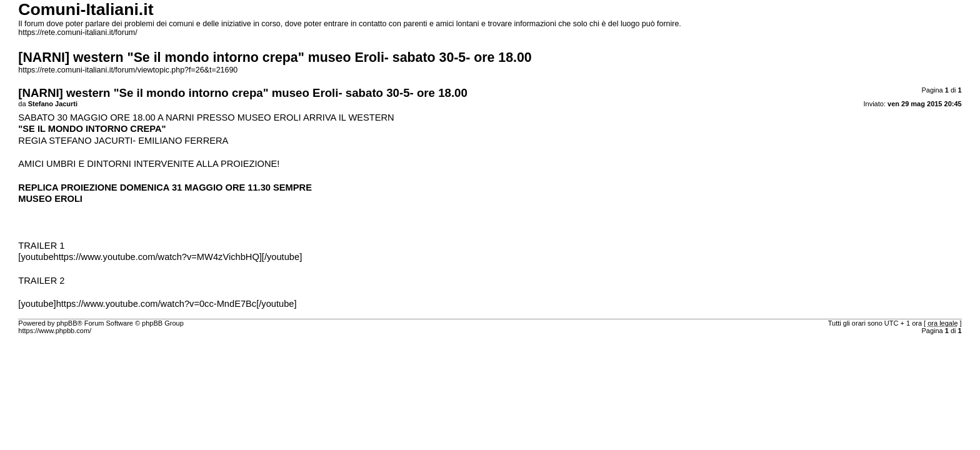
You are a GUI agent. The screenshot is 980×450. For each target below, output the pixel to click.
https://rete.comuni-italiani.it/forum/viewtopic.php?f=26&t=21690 (128, 70)
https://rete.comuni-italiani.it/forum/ (77, 32)
